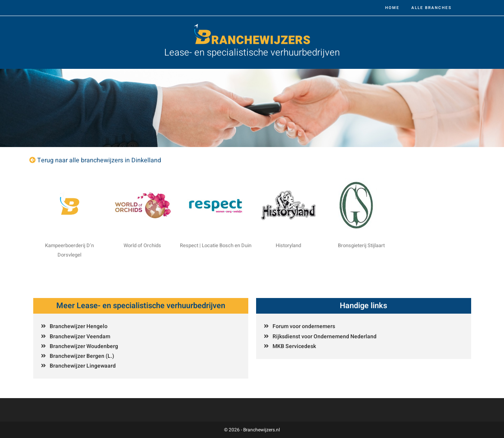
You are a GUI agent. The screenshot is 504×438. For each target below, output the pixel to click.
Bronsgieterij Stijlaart (361, 245)
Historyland (288, 245)
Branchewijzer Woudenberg (84, 346)
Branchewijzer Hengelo (79, 326)
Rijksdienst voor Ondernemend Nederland (325, 337)
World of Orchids (142, 245)
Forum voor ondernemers (304, 326)
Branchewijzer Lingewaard (83, 366)
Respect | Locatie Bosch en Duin (216, 245)
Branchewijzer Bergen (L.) (82, 356)
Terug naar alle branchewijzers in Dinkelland (99, 160)
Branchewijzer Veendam (80, 337)
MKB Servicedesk (294, 346)
